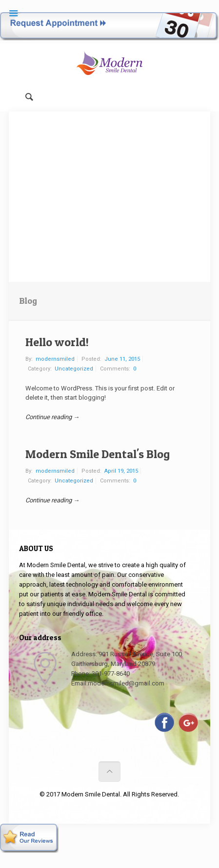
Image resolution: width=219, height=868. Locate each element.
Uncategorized (74, 369)
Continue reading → (52, 417)
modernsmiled (55, 359)
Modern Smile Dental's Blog (98, 454)
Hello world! (57, 342)
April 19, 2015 (121, 471)
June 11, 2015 (122, 359)
